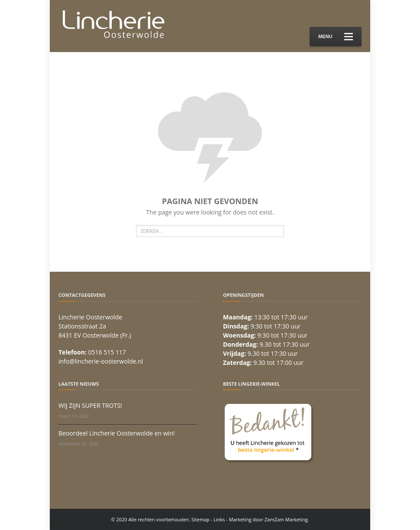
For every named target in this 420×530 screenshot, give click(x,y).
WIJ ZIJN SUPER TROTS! (90, 405)
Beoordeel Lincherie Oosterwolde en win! (116, 433)
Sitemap (200, 519)
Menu (336, 37)
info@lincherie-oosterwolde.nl (101, 361)
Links (219, 519)
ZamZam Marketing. (287, 519)
